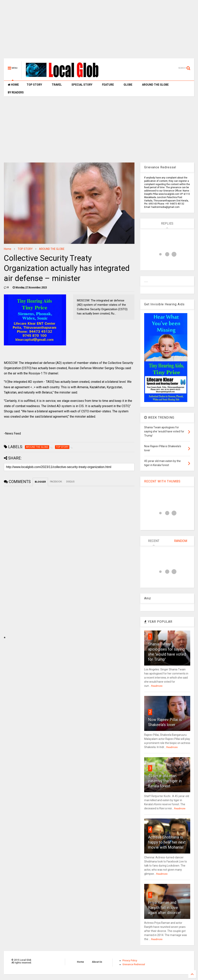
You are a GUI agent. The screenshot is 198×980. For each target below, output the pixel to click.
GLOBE (128, 85)
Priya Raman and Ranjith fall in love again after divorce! (165, 908)
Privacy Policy (130, 961)
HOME (13, 85)
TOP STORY (34, 85)
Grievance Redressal (134, 964)
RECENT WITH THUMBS (162, 481)
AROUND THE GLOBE (155, 85)
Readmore (157, 686)
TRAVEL (57, 85)
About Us (97, 962)
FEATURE (108, 85)
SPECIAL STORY (82, 85)
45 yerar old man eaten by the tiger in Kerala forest (165, 781)
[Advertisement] (99, 31)
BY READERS (16, 92)
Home (8, 249)
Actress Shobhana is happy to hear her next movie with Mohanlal (167, 842)
